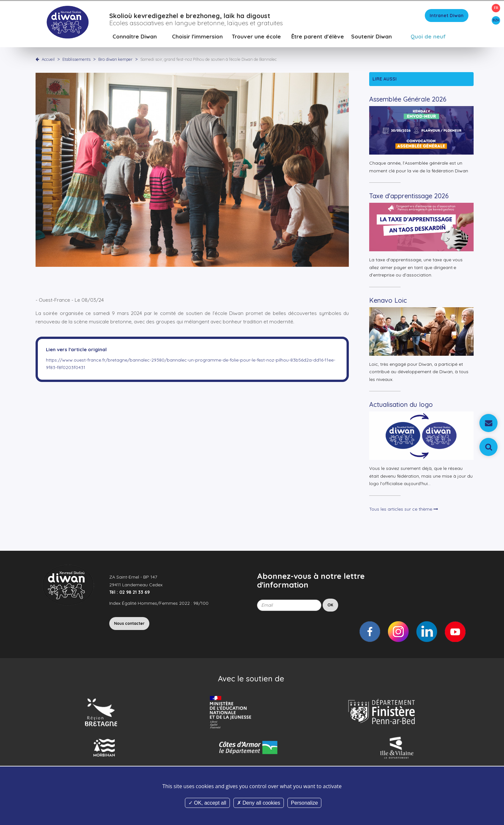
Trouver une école (256, 37)
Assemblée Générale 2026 (408, 100)
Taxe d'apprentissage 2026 (409, 197)
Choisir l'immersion (197, 37)
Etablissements (77, 60)
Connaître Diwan (135, 37)
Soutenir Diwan (371, 37)
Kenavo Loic (388, 301)
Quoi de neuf (428, 37)
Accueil (48, 60)
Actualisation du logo (401, 405)
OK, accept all (207, 803)
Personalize (305, 803)
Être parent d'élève (318, 37)
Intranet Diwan (447, 16)
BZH (496, 20)
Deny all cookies (259, 803)
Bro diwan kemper (116, 60)
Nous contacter (129, 624)
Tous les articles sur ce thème (404, 510)
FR (496, 8)
